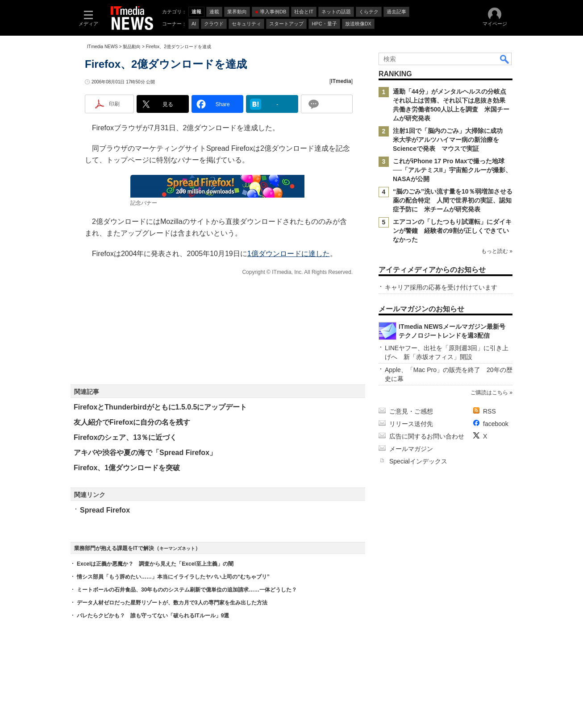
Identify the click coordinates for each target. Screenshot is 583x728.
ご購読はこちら (489, 393)
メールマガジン (411, 449)
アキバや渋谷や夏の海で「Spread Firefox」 (145, 453)
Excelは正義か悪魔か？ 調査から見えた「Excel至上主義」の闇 (155, 564)
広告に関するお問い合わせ (427, 436)
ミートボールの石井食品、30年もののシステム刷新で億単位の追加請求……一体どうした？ (187, 590)
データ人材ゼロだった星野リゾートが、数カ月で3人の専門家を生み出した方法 (172, 603)
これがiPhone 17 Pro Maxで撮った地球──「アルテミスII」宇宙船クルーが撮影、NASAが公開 (452, 170)
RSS (489, 411)
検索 (505, 59)
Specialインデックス (418, 461)
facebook (496, 424)
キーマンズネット (177, 548)
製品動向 (132, 47)
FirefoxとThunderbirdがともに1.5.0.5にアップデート (160, 407)
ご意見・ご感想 (411, 411)
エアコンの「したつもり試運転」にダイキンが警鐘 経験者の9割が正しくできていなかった (452, 231)
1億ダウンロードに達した (289, 254)
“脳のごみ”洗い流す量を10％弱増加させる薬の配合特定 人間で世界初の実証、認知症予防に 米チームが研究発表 (453, 200)
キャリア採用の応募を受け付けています (441, 287)
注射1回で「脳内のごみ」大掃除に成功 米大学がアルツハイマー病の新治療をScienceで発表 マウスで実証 (451, 140)
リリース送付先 (411, 424)
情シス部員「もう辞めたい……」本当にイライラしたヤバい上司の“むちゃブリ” (173, 577)
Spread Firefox (105, 510)
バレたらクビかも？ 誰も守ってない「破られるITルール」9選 (153, 616)
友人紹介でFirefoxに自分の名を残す (132, 422)
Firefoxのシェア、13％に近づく (125, 437)
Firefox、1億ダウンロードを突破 (127, 468)
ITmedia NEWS (102, 47)
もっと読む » (497, 251)
